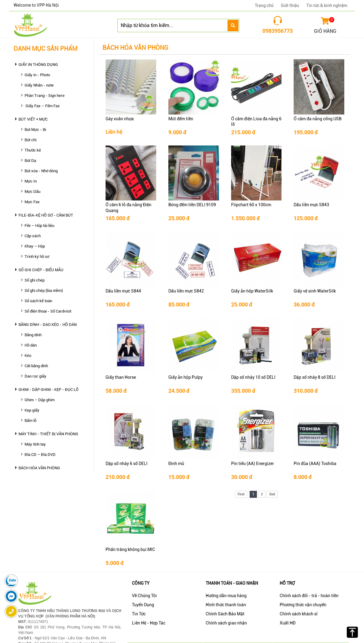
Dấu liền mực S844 (123, 291)
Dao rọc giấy (35, 376)
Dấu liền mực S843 (311, 205)
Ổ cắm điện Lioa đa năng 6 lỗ (256, 121)
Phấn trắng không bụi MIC (130, 549)
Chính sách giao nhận (226, 623)
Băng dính (33, 335)
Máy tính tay (35, 444)
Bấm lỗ (30, 421)
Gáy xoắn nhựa (120, 119)
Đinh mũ (176, 463)
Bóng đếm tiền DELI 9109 (192, 205)
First (241, 494)
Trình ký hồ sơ (37, 257)
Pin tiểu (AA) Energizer (253, 463)
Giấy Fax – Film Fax (42, 106)
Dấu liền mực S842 (186, 291)
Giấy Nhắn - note (39, 85)
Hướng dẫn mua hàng (226, 596)
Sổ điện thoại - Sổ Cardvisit (48, 311)
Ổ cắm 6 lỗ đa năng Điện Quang (128, 207)
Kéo (28, 356)
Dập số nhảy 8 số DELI (315, 377)
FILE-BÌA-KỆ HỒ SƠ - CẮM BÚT (46, 215)
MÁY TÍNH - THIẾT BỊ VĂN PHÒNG (48, 434)
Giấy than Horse (121, 377)
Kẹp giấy (32, 410)
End (272, 494)
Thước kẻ (33, 150)
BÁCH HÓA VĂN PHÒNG (39, 468)
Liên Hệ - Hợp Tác (149, 623)
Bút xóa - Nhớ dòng (41, 171)
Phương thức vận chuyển (303, 605)
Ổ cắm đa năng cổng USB (318, 119)
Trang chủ (264, 5)
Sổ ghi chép (35, 280)
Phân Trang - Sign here (45, 96)
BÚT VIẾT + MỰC (33, 119)
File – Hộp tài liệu (39, 226)
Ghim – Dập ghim (40, 400)
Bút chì (30, 140)
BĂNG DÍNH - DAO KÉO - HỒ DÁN (48, 325)
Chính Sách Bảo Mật (225, 614)
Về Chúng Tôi (144, 596)
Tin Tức (139, 614)
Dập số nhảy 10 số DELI (253, 377)
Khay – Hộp (35, 246)
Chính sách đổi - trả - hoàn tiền (309, 596)
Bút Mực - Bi (35, 130)
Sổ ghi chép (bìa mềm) (44, 291)
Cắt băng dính (36, 366)
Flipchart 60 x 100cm (251, 205)
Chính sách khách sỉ (299, 614)
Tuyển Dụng (143, 605)
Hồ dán (31, 345)
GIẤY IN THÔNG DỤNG (38, 65)
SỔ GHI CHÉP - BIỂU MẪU (41, 270)
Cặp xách (33, 236)
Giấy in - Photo (37, 75)
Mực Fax (32, 202)
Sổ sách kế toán (38, 301)
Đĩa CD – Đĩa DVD (40, 455)
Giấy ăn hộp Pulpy (185, 377)
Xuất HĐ (288, 623)
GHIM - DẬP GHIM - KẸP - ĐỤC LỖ (49, 390)
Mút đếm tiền (181, 119)
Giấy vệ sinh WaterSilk (315, 291)
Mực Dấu (32, 192)
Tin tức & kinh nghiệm (327, 5)
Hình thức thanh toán (226, 605)
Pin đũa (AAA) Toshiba (315, 463)
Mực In (31, 181)
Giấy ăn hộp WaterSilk (252, 291)
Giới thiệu (290, 5)
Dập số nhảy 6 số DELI (126, 463)
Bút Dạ (30, 161)
